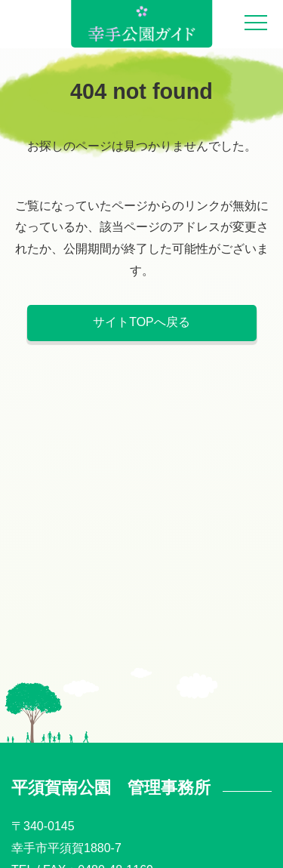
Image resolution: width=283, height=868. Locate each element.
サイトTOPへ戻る (141, 322)
